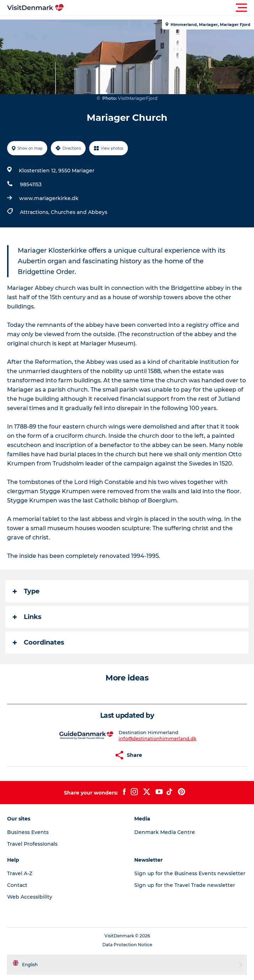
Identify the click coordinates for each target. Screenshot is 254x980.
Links (27, 617)
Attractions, (35, 212)
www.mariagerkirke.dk (49, 198)
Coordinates (39, 642)
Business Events (28, 832)
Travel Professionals (32, 844)
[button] (159, 8)
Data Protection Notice (127, 945)
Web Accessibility (30, 897)
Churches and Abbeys (79, 212)
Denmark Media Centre (165, 832)
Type (26, 591)
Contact (17, 885)
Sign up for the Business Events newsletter (190, 873)
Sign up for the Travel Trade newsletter (185, 885)
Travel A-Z (20, 873)
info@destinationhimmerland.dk (158, 738)
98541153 (31, 184)
